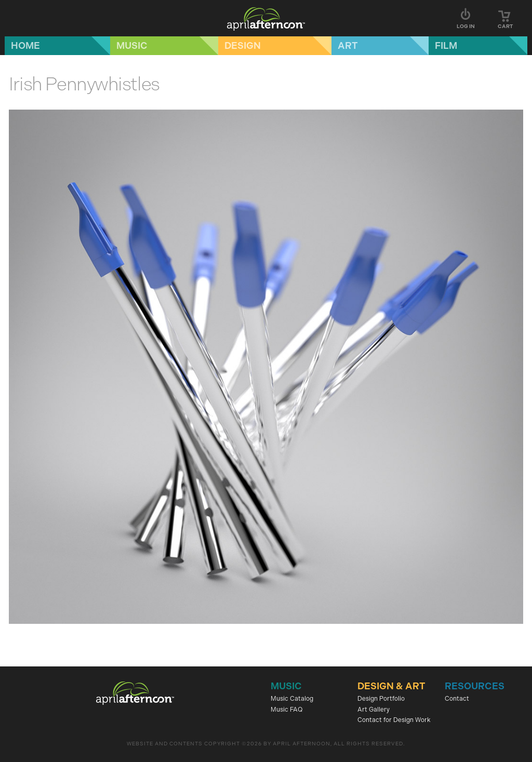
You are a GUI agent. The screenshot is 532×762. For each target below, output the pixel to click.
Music (132, 46)
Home (25, 46)
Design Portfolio (381, 699)
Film (446, 46)
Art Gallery (374, 710)
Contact (457, 699)
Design (243, 46)
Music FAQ (287, 710)
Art (348, 46)
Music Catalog (292, 699)
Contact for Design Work (394, 720)
